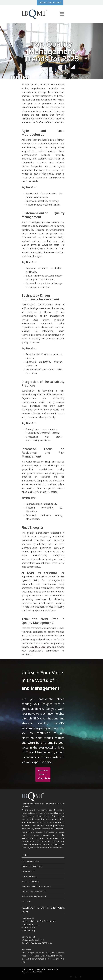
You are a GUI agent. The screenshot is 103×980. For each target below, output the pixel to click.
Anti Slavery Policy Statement (34, 896)
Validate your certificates (32, 866)
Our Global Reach (29, 876)
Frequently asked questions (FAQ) (36, 886)
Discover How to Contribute (44, 774)
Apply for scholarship (31, 881)
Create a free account (50, 3)
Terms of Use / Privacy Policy (34, 891)
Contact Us (26, 901)
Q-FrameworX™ (28, 871)
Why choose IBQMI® (30, 861)
